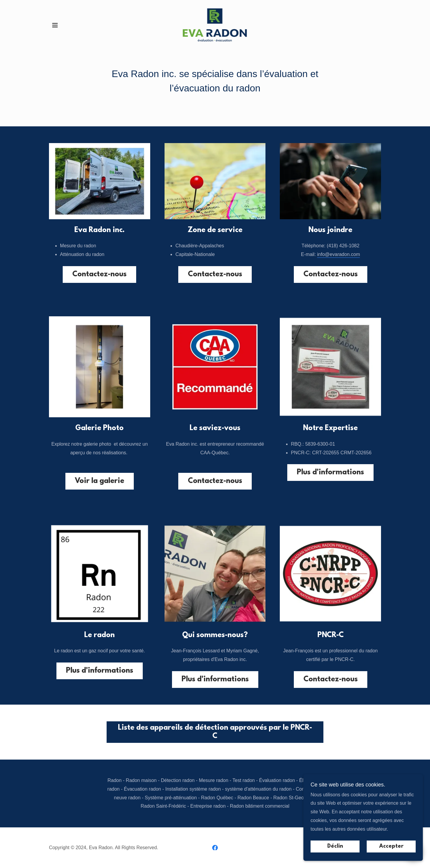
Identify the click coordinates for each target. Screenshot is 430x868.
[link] (215, 25)
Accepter (391, 846)
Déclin (335, 846)
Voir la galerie (100, 481)
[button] (55, 25)
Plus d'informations (330, 473)
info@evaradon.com (338, 254)
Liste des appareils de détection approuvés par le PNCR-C (215, 732)
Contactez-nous (99, 274)
